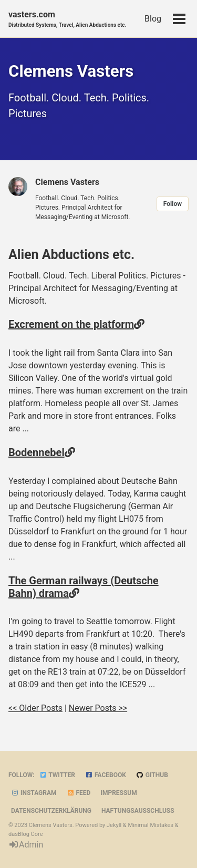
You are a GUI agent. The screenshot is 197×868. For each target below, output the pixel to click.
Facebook (106, 775)
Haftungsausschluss (138, 811)
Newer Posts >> (98, 708)
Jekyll (114, 825)
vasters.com (67, 19)
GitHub (152, 775)
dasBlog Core (25, 834)
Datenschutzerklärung (51, 811)
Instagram (34, 793)
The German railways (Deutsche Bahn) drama (84, 587)
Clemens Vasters (67, 182)
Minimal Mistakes (151, 825)
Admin (26, 845)
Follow (173, 204)
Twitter (57, 775)
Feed (79, 793)
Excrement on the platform (71, 324)
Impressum (118, 793)
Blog (153, 19)
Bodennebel (37, 452)
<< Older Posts (35, 708)
